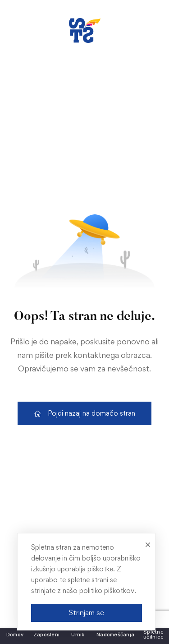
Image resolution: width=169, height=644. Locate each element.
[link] (85, 30)
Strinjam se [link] (86, 612)
